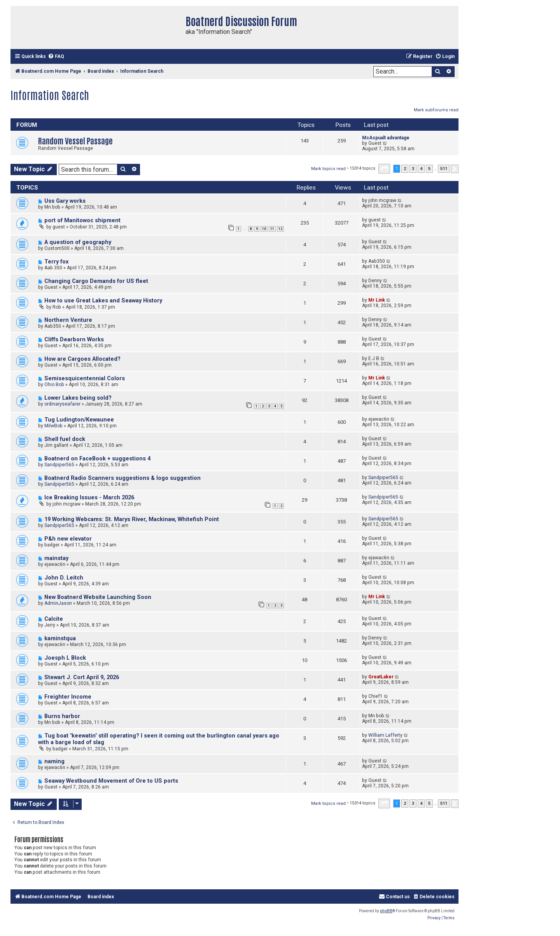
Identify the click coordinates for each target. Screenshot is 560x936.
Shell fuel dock (65, 439)
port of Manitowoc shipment (82, 220)
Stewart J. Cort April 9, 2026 (82, 677)
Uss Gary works (65, 201)
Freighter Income (68, 697)
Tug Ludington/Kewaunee (79, 420)
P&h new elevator (68, 539)
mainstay (56, 558)
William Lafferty (385, 735)
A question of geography (78, 242)
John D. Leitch (64, 578)
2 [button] (405, 169)
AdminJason (58, 603)
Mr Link (377, 300)
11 (272, 229)
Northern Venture (68, 320)
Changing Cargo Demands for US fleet (96, 281)
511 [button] (444, 169)
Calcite (54, 619)
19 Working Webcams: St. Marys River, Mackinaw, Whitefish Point (132, 519)
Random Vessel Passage (75, 140)
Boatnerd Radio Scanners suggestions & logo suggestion (122, 478)
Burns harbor (62, 716)
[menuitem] (56, 57)
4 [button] (421, 169)
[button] (384, 169)
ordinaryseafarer (62, 404)
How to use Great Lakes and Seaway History (103, 301)
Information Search (50, 95)
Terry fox (56, 262)
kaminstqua (60, 638)
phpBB (386, 911)
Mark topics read (328, 169)
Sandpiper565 (59, 465)
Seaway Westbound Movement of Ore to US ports (111, 781)
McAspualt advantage (386, 138)
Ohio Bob (54, 385)
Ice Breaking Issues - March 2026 (89, 498)
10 (264, 229)
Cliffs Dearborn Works (74, 340)
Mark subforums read (436, 110)
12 (280, 229)
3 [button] (413, 169)
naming (54, 761)
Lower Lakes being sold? (78, 398)
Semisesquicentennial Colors (85, 378)
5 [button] (429, 169)
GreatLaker (381, 677)
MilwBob (53, 426)
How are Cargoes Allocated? (82, 359)
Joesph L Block (65, 658)
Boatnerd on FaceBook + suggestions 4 (97, 459)
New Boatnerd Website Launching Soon (98, 597)
